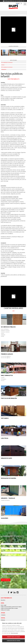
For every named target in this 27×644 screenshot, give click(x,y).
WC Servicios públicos (8, 327)
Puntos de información (9, 398)
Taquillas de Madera (5, 500)
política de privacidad (14, 574)
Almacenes (5, 518)
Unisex (3, 333)
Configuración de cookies (13, 641)
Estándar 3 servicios (5, 331)
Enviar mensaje (6, 582)
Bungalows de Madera (8, 478)
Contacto (3, 617)
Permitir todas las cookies (14, 637)
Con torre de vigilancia (6, 356)
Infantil (2, 336)
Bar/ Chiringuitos (7, 375)
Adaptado (3, 335)
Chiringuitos (4, 379)
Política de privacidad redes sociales (9, 610)
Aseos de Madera (5, 329)
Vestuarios (5, 418)
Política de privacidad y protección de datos (11, 609)
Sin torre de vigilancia (6, 358)
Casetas (3, 378)
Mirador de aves (6, 458)
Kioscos (3, 381)
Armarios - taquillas (8, 498)
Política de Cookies (5, 612)
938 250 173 (21, 1)
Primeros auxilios (7, 354)
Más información (15, 633)
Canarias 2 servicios (5, 332)
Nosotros (3, 602)
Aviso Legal (3, 607)
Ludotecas (5, 438)
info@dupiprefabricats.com (10, 1)
